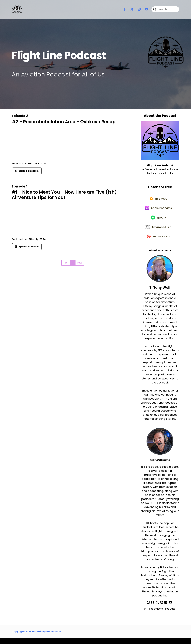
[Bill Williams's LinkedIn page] (165, 608)
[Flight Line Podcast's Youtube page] (145, 10)
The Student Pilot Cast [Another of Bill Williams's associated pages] (160, 615)
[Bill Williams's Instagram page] (162, 608)
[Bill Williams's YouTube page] (169, 608)
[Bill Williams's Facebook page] (150, 608)
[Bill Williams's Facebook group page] (154, 608)
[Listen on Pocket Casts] (159, 242)
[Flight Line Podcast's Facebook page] (125, 10)
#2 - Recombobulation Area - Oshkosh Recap (64, 122)
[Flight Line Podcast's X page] (130, 10)
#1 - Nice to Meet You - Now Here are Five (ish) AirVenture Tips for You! (64, 195)
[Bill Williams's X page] (158, 608)
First (66, 263)
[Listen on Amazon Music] (158, 231)
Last (80, 263)
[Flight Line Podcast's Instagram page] (137, 10)
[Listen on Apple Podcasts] (158, 210)
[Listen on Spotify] (158, 221)
